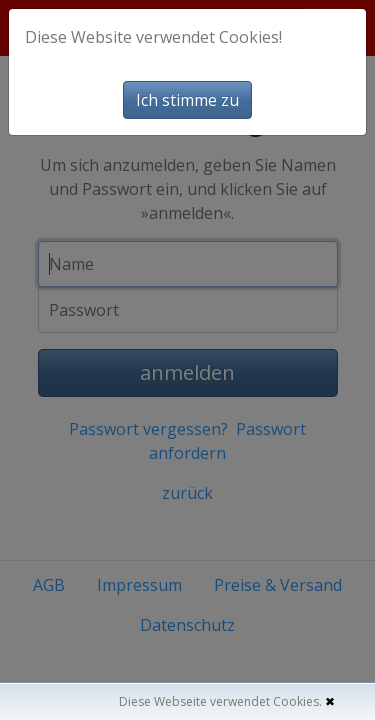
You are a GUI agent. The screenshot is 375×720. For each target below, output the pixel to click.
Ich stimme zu (187, 100)
